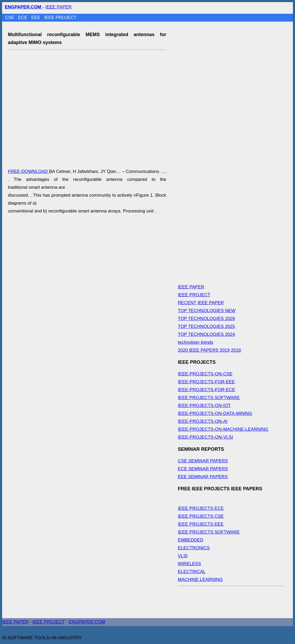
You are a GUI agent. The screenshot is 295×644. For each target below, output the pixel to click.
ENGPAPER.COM (87, 622)
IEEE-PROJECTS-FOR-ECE (206, 390)
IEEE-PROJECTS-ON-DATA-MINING (215, 413)
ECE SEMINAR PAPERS (203, 469)
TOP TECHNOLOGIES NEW (207, 311)
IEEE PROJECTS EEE (201, 524)
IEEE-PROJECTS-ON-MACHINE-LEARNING (223, 429)
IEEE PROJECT (60, 18)
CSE (10, 18)
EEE (36, 18)
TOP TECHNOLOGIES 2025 (206, 326)
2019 (225, 350)
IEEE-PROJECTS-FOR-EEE (206, 382)
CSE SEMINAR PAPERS (203, 461)
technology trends (196, 342)
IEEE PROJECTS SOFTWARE (209, 398)
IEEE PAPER (59, 7)
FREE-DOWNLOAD (28, 171)
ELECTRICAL (192, 572)
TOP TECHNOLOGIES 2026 (206, 319)
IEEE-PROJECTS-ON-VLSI (205, 437)
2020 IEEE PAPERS (198, 350)
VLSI (183, 556)
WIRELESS (189, 564)
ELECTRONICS (194, 548)
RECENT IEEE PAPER (201, 303)
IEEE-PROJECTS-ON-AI (203, 421)
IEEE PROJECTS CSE (201, 516)
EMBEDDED (191, 540)
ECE (23, 18)
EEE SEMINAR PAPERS (203, 477)
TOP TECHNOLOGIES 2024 (206, 334)
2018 (236, 350)
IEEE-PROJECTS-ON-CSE (205, 374)
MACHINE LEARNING (200, 580)
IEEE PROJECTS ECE (201, 508)
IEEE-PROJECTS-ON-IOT (204, 406)
